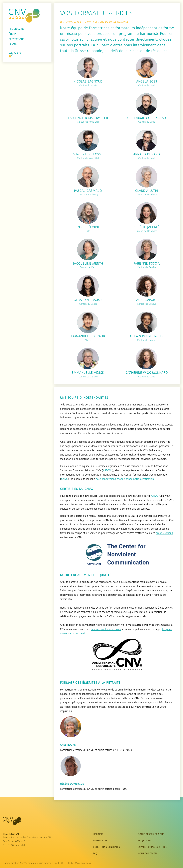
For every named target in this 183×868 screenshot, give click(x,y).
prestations (16, 39)
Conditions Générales (106, 847)
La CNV (13, 44)
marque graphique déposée (106, 629)
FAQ (95, 854)
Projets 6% (144, 841)
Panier (17, 53)
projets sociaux (164, 533)
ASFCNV (108, 471)
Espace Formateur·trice (152, 847)
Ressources (100, 841)
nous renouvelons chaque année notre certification (125, 479)
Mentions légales (84, 863)
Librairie (98, 834)
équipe (13, 34)
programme (16, 29)
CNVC (65, 479)
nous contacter (148, 854)
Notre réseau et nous (151, 834)
